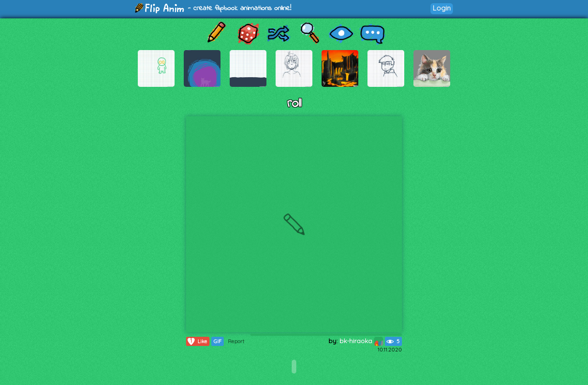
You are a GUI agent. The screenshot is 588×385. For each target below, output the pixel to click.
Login (442, 8)
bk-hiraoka (361, 341)
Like (197, 341)
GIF (218, 341)
